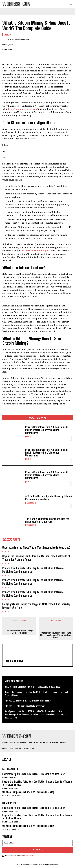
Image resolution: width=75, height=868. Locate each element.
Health (29, 437)
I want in (38, 850)
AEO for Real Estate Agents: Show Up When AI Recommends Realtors (49, 498)
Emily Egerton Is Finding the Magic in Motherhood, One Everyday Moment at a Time (36, 606)
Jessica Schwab (22, 40)
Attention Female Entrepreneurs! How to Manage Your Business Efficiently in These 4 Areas (56, 635)
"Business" (31, 503)
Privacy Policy (29, 856)
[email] (37, 843)
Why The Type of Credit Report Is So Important (25, 706)
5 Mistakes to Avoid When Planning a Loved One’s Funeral (19, 632)
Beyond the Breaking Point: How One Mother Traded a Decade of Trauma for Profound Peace (36, 558)
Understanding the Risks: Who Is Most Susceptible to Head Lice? (36, 548)
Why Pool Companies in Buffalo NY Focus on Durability (28, 701)
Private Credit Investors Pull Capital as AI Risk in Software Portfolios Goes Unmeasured (47, 430)
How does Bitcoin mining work (36, 251)
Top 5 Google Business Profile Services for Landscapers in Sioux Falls (47, 520)
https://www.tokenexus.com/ (23, 109)
